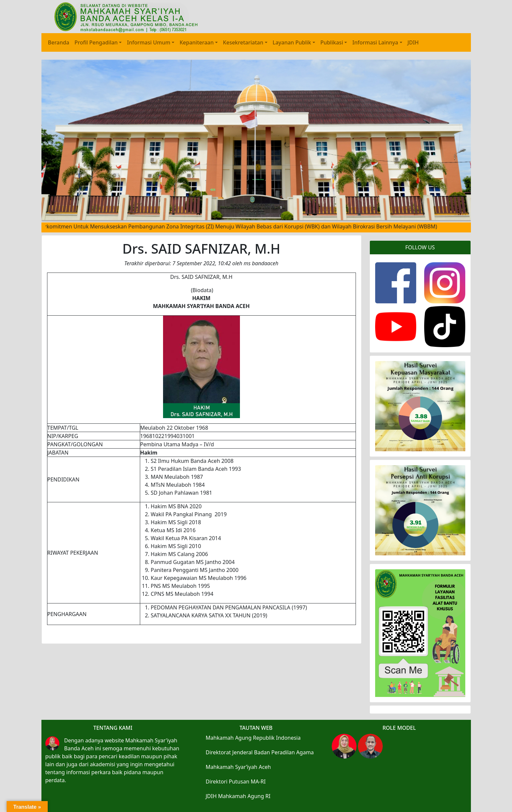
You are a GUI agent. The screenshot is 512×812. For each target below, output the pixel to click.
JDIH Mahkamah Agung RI (238, 796)
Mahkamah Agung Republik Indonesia (253, 738)
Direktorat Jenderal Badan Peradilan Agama (260, 752)
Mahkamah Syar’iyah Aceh (238, 767)
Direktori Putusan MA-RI (236, 781)
